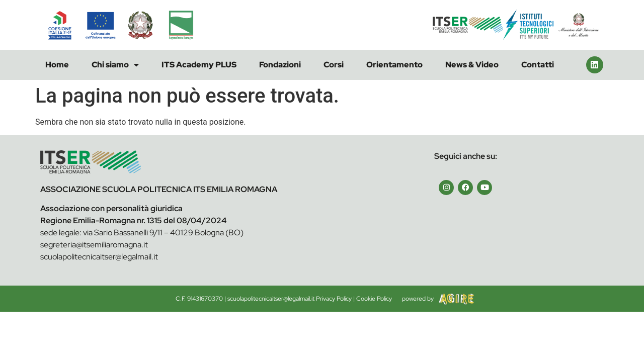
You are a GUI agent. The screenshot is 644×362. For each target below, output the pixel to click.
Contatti (538, 65)
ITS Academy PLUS (199, 65)
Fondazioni (280, 65)
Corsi (334, 65)
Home (57, 65)
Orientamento (394, 65)
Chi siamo (115, 65)
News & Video (472, 65)
